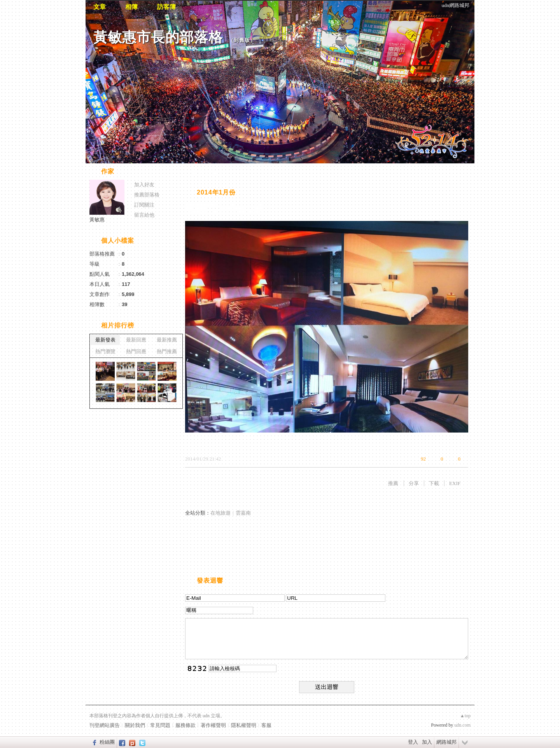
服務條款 (185, 725)
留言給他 (144, 215)
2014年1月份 (216, 192)
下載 (434, 483)
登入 (413, 742)
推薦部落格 (147, 195)
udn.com (462, 725)
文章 (100, 7)
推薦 (393, 483)
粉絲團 (107, 742)
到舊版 (242, 40)
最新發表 (105, 340)
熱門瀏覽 (105, 351)
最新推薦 (167, 340)
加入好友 (144, 185)
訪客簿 (166, 7)
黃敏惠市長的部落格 (158, 37)
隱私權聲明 (244, 725)
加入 (427, 742)
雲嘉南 (243, 513)
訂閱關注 (144, 205)
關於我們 (135, 725)
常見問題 (160, 725)
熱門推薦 (167, 351)
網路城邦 (446, 742)
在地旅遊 (220, 513)
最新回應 (136, 340)
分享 (414, 483)
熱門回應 (136, 351)
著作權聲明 (213, 725)
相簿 (131, 7)
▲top (465, 716)
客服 (266, 725)
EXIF (455, 483)
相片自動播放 (208, 172)
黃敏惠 (97, 220)
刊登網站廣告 (105, 725)
